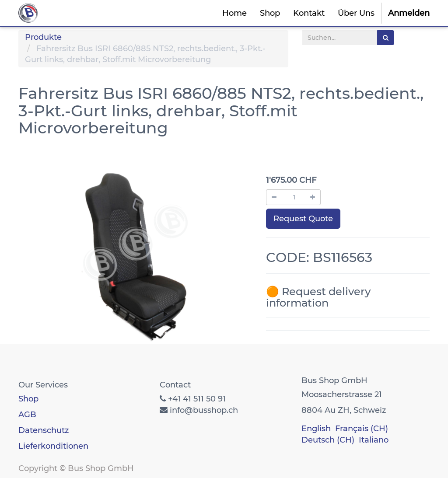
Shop (28, 399)
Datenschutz (44, 430)
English (316, 429)
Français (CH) (362, 429)
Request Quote (303, 219)
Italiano (374, 440)
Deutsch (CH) (328, 440)
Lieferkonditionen (53, 446)
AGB (27, 415)
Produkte (43, 37)
